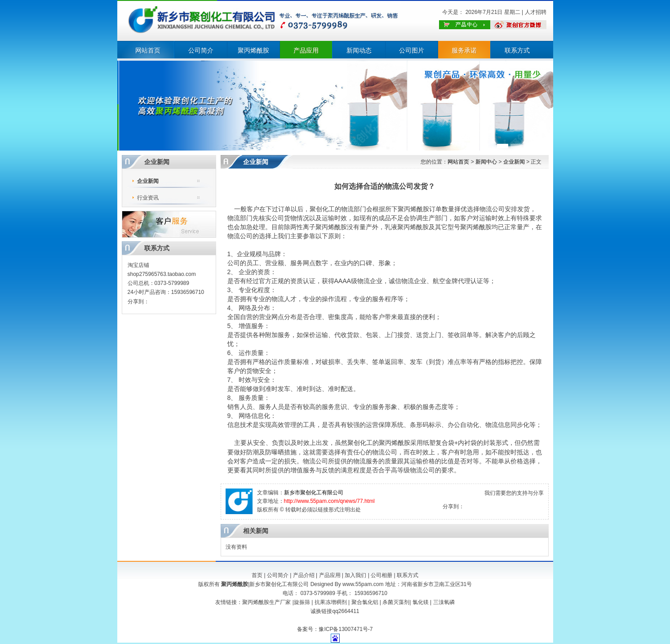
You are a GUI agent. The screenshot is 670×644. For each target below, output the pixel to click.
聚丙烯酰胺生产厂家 (266, 602)
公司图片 (412, 50)
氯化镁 (421, 602)
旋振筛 (302, 602)
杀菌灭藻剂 (396, 602)
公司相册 (382, 575)
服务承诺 (464, 50)
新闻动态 (359, 50)
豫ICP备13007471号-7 (346, 629)
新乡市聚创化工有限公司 (314, 493)
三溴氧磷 (444, 602)
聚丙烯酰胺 (253, 50)
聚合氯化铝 (365, 602)
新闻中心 (486, 162)
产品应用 (306, 50)
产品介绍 (304, 575)
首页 (257, 575)
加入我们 (355, 575)
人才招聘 (536, 12)
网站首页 (148, 50)
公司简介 (201, 50)
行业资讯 (148, 198)
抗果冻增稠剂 (331, 602)
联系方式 (517, 50)
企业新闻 (148, 181)
